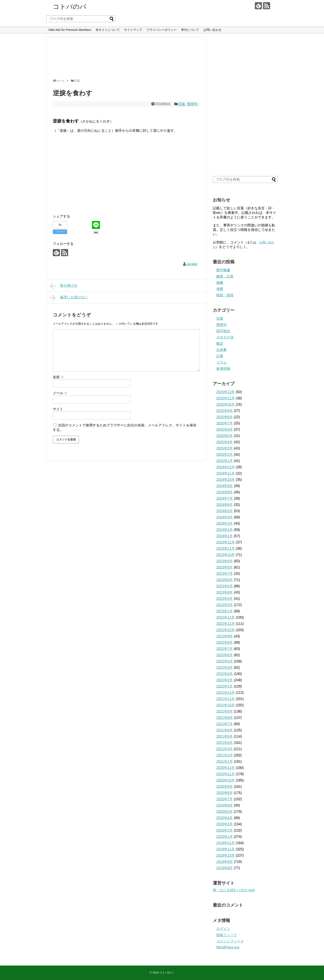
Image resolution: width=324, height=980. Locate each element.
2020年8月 (225, 793)
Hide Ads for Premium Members (70, 30)
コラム (221, 362)
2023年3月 (225, 599)
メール (60, 393)
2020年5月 (225, 812)
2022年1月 (225, 686)
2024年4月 (225, 517)
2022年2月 (225, 680)
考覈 (220, 289)
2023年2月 (225, 605)
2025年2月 (225, 455)
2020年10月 (225, 780)
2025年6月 (225, 430)
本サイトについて (108, 30)
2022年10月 (225, 630)
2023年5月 (225, 586)
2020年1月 (225, 837)
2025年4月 (225, 442)
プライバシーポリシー (162, 30)
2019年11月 (225, 849)
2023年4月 (225, 592)
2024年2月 (225, 530)
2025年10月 (225, 404)
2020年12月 (225, 768)
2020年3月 (225, 824)
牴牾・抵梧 (225, 295)
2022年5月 (225, 661)
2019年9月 (225, 862)
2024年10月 (225, 480)
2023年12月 (225, 542)
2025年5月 (225, 436)
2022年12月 (225, 617)
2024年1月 (225, 536)
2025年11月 (225, 398)
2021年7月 (225, 724)
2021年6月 (225, 730)
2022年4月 (225, 668)
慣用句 (192, 104)
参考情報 (223, 369)
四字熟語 (223, 331)
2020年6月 (225, 805)
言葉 (182, 104)
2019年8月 (225, 868)
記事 (220, 356)
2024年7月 (225, 498)
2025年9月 (225, 411)
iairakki (192, 264)
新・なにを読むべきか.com (234, 890)
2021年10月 (225, 705)
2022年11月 (225, 624)
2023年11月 (225, 549)
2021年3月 (225, 749)
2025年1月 (225, 461)
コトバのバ (70, 7)
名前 (58, 377)
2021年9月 (225, 711)
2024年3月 (225, 523)
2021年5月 (225, 736)
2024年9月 (225, 486)
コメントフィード (230, 941)
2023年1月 (225, 611)
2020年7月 (225, 799)
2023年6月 (225, 580)
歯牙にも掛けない (69, 298)
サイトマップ (133, 30)
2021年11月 (225, 699)
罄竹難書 (223, 270)
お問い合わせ (212, 30)
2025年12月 (225, 392)
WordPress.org (228, 947)
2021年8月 (225, 718)
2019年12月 (225, 843)
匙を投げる (64, 286)
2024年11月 (225, 473)
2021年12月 (225, 693)
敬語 (220, 344)
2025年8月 (225, 417)
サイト (58, 409)
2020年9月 (225, 787)
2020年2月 (225, 830)
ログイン (223, 929)
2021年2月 (225, 755)
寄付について (190, 30)
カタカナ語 (225, 337)
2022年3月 (225, 674)
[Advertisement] (125, 60)
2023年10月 (225, 555)
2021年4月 (225, 743)
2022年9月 (225, 636)
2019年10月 (225, 855)
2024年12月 (225, 467)
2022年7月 (225, 649)
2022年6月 (225, 655)
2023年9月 (225, 561)
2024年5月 (225, 511)
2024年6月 (225, 505)
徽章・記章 (225, 276)
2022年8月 (225, 642)
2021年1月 (225, 762)
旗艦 (220, 283)
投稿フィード (227, 935)
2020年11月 (225, 774)
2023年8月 (225, 567)
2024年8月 (225, 492)
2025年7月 (225, 423)
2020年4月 (225, 818)
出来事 (221, 350)
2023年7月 (225, 574)
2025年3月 (225, 448)
